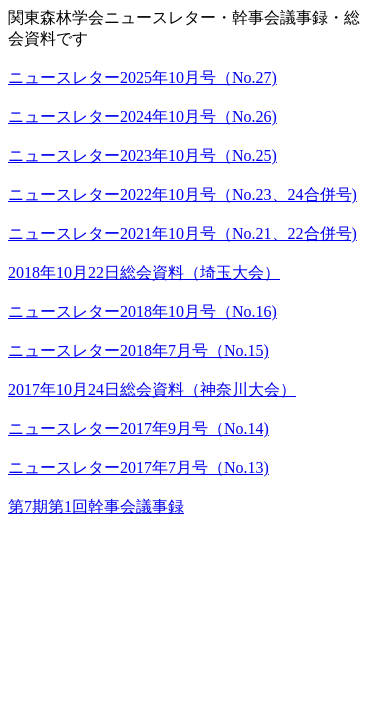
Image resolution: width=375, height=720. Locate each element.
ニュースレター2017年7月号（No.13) (138, 467)
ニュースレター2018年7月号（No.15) (138, 350)
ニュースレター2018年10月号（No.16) (142, 311)
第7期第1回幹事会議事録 (96, 506)
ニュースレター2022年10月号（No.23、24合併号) (182, 194)
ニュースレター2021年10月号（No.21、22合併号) (182, 233)
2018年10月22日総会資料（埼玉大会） (144, 272)
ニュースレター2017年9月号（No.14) (138, 428)
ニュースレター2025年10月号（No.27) (142, 77)
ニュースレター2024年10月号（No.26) (142, 116)
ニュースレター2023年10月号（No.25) (142, 155)
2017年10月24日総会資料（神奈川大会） (152, 389)
